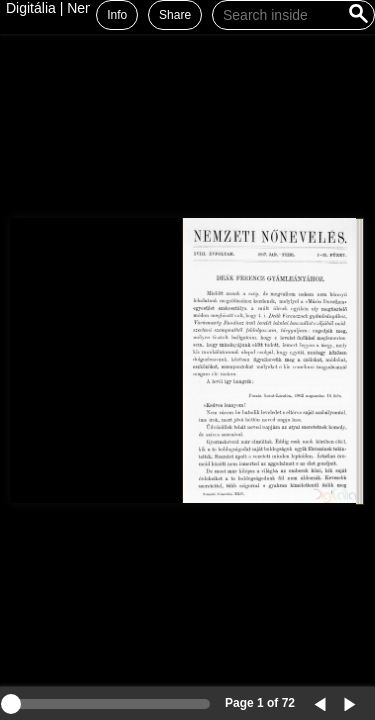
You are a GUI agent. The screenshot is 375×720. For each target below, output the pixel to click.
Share (175, 15)
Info (117, 15)
